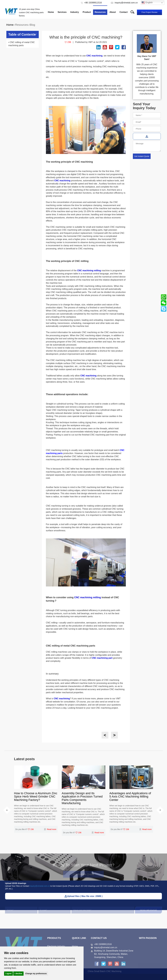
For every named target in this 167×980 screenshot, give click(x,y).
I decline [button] (18, 974)
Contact (124, 12)
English (147, 3)
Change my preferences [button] (36, 974)
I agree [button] (8, 974)
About (113, 12)
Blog (32, 25)
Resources (100, 12)
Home (51, 12)
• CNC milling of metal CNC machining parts (22, 44)
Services (62, 12)
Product (87, 12)
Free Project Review (149, 12)
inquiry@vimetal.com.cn (40, 886)
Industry (75, 12)
